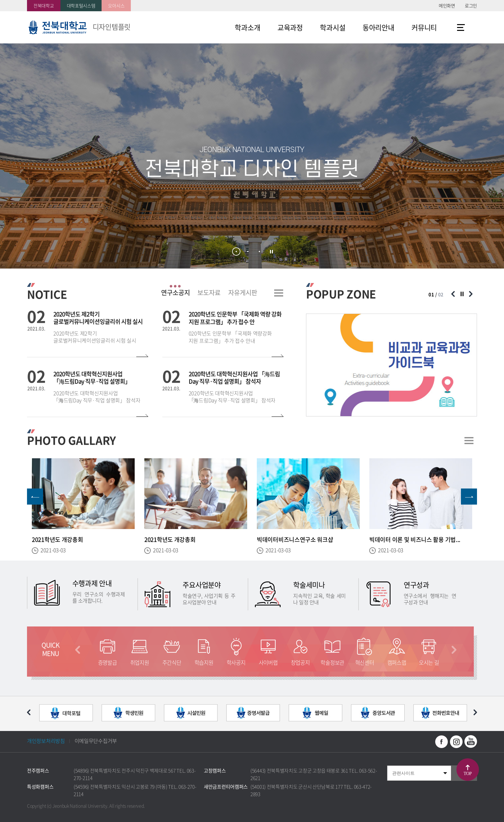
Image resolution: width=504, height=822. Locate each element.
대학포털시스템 (81, 5)
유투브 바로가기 (471, 742)
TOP (468, 774)
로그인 (471, 5)
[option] (392, 365)
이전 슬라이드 (453, 294)
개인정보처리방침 (46, 741)
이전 (78, 650)
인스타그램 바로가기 (456, 742)
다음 (454, 650)
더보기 (279, 293)
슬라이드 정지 (272, 252)
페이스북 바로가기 (442, 742)
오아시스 (116, 5)
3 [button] (259, 251)
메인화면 (447, 5)
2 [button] (248, 251)
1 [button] (236, 251)
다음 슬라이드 (471, 294)
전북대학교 (44, 5)
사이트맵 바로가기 (461, 27)
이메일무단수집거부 (96, 741)
